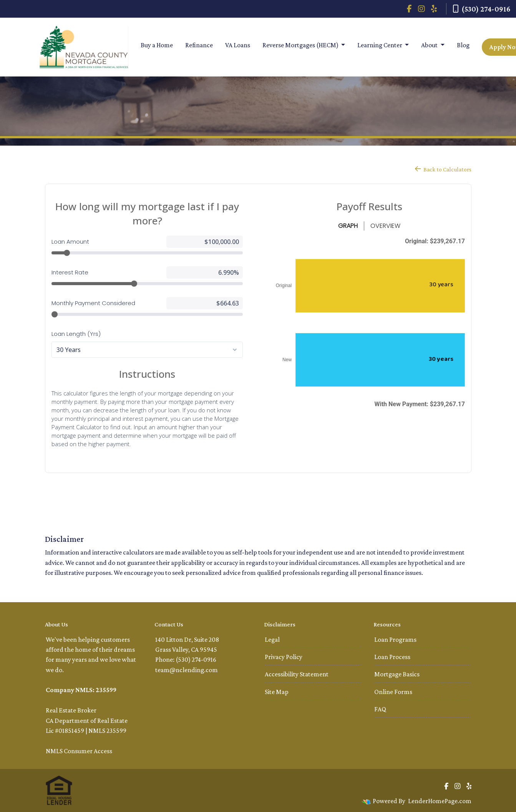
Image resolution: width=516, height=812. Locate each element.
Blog (463, 45)
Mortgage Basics (397, 674)
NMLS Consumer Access (79, 751)
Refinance (199, 45)
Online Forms (393, 692)
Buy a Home (157, 45)
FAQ (380, 709)
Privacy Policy (284, 657)
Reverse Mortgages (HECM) (301, 45)
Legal (272, 639)
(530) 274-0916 (481, 9)
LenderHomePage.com (440, 801)
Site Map (277, 692)
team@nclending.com (187, 670)
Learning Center (380, 45)
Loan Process (392, 657)
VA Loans (238, 45)
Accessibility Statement (297, 674)
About (430, 45)
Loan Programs (395, 639)
